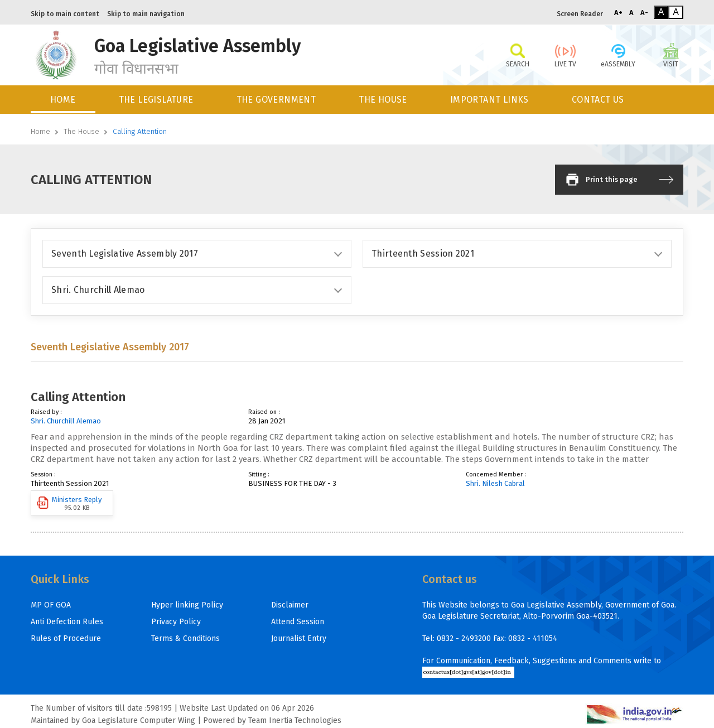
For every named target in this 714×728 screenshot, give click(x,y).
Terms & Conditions (185, 638)
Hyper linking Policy (187, 605)
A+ (618, 13)
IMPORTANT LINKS (489, 100)
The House (81, 131)
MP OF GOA (51, 605)
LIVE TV (565, 55)
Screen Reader (580, 14)
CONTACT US (598, 100)
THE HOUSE (383, 100)
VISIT (671, 55)
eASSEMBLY (618, 55)
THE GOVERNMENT (276, 100)
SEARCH (517, 55)
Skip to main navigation (146, 14)
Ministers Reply (69, 503)
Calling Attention (140, 131)
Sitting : (259, 474)
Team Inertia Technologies (295, 720)
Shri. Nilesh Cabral (495, 483)
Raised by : (46, 412)
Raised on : (264, 412)
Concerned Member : (496, 474)
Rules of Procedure (66, 638)
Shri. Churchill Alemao (66, 421)
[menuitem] (64, 100)
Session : (43, 474)
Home (40, 131)
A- (644, 13)
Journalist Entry (299, 638)
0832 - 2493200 (464, 638)
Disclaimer (290, 605)
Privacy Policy (176, 622)
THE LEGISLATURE (156, 100)
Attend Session (298, 622)
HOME (63, 100)
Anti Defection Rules (67, 622)
